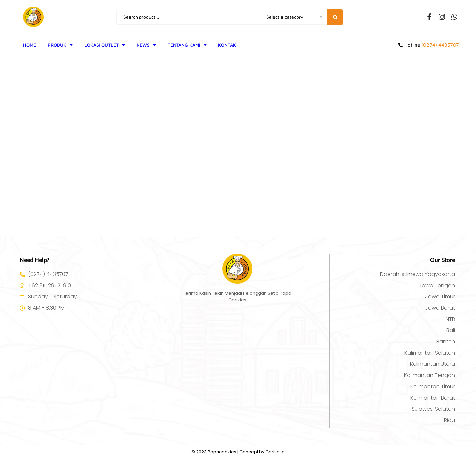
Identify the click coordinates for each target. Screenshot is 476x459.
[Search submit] (336, 17)
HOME (30, 45)
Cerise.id (275, 452)
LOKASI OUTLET (105, 45)
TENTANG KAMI (187, 45)
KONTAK (227, 45)
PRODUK (60, 45)
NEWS (146, 45)
